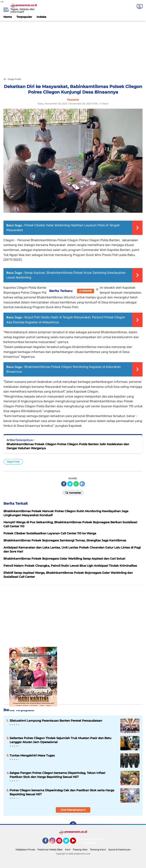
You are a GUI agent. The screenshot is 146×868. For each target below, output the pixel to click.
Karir (68, 850)
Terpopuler (24, 17)
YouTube (76, 842)
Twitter (68, 842)
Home (8, 17)
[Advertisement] (73, 47)
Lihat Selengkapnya (73, 810)
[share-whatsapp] (76, 484)
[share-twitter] (70, 484)
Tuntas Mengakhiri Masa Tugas (32, 755)
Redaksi (103, 839)
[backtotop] (73, 825)
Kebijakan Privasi (25, 850)
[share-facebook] (64, 484)
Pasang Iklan (80, 850)
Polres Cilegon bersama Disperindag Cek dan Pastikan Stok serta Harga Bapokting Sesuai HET (62, 792)
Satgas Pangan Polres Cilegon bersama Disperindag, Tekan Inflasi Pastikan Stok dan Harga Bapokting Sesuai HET (57, 775)
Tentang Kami (98, 850)
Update (86, 291)
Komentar (73, 492)
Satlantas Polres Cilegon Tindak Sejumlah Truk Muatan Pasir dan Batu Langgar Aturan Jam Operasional (60, 740)
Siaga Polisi (13, 462)
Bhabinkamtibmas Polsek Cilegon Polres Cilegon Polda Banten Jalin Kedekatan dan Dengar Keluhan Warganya (68, 446)
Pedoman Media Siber (50, 850)
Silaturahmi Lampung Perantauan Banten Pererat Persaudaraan (56, 721)
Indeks (41, 17)
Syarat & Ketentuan (119, 850)
